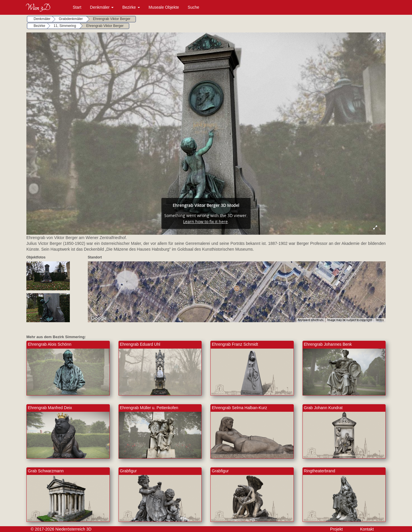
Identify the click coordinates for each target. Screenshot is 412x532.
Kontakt (367, 529)
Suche (194, 7)
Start (77, 7)
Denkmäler (102, 7)
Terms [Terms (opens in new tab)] (380, 320)
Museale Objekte (164, 7)
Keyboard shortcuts (311, 320)
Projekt (336, 529)
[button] (237, 288)
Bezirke (131, 7)
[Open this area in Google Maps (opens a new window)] (99, 318)
